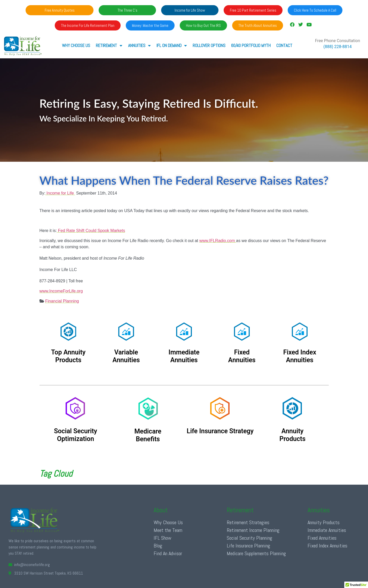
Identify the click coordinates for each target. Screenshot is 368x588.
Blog (158, 546)
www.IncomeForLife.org (61, 291)
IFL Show (162, 538)
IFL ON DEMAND (172, 46)
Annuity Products (324, 522)
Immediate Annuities (327, 530)
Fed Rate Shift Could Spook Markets (91, 231)
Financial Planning (62, 301)
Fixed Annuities (322, 538)
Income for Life (60, 193)
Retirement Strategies (248, 522)
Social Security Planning (249, 538)
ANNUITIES (139, 46)
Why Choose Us (76, 45)
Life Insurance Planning (248, 546)
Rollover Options (209, 45)
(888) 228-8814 (337, 47)
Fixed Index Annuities (327, 546)
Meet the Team (168, 530)
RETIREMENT (109, 46)
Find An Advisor (168, 553)
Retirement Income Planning (253, 530)
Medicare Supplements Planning (256, 553)
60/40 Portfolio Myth (251, 45)
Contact (284, 45)
